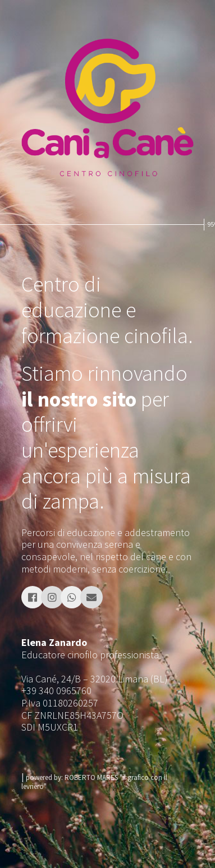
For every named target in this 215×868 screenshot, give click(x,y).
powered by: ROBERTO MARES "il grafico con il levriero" (94, 782)
